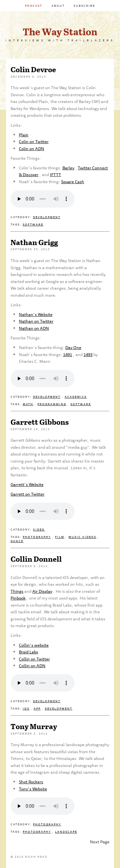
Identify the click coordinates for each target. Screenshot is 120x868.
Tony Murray (34, 726)
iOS (26, 708)
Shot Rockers (31, 782)
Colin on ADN (32, 149)
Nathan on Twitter (36, 321)
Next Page (100, 842)
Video (39, 529)
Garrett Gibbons (40, 422)
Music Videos (82, 537)
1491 (68, 354)
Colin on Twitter (34, 141)
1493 (88, 354)
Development (47, 217)
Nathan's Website (36, 314)
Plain (24, 135)
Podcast (34, 6)
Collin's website (34, 645)
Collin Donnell (36, 559)
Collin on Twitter (34, 659)
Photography (37, 537)
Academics (76, 397)
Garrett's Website (27, 484)
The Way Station (60, 31)
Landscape (66, 832)
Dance (17, 541)
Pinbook (18, 598)
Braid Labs (28, 652)
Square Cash (73, 182)
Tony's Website (33, 789)
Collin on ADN (32, 666)
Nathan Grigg (34, 242)
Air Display (42, 591)
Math (28, 404)
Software (33, 224)
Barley (68, 168)
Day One (73, 347)
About (58, 6)
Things (17, 591)
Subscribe (84, 6)
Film (60, 537)
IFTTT (56, 174)
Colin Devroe (33, 69)
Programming (52, 404)
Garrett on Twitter (28, 494)
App (37, 708)
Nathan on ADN (34, 328)
